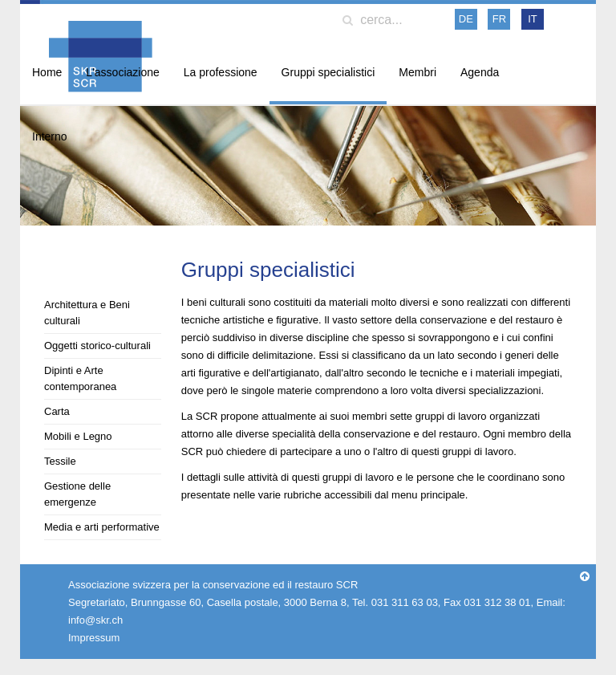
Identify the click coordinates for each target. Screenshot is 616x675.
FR (499, 19)
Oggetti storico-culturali (97, 346)
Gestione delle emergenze (77, 494)
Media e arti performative (102, 527)
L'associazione (122, 72)
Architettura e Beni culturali (87, 313)
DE (466, 19)
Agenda (480, 72)
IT (533, 19)
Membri (417, 72)
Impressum (94, 638)
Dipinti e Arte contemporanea (80, 378)
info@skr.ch (95, 620)
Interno (50, 136)
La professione (221, 72)
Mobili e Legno (78, 436)
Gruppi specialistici (328, 72)
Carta (57, 411)
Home (47, 72)
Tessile (60, 461)
